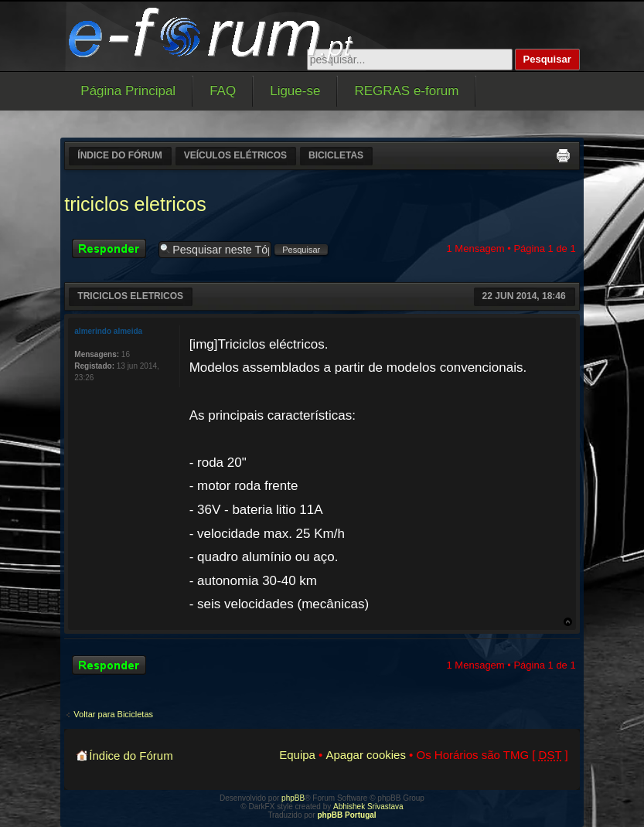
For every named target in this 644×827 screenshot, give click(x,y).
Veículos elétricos (235, 155)
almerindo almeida (108, 331)
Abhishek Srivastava (368, 807)
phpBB (293, 798)
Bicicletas (336, 155)
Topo (568, 622)
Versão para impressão (563, 155)
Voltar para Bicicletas (113, 714)
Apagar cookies (366, 755)
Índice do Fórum (119, 155)
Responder (111, 248)
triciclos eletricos (135, 204)
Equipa (297, 755)
